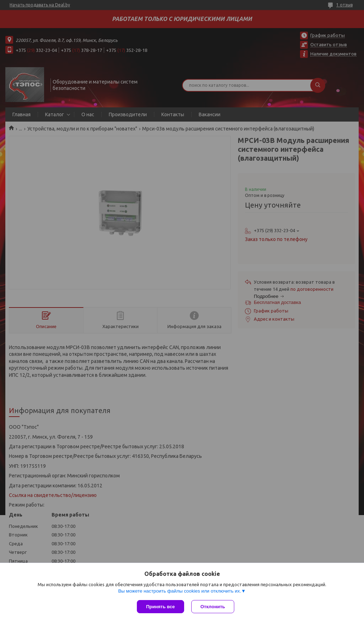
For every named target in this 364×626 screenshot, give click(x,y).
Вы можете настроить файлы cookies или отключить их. (180, 591)
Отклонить (213, 607)
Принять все (160, 607)
